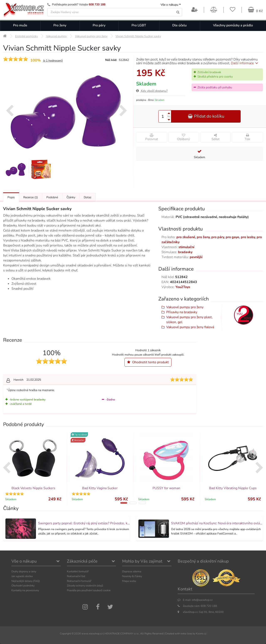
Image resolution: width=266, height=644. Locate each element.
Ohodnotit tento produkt (148, 362)
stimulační (186, 247)
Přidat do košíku (206, 116)
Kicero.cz (201, 634)
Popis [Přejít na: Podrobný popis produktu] (11, 197)
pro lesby (248, 237)
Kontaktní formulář (78, 571)
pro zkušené (186, 237)
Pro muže (20, 25)
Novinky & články (132, 576)
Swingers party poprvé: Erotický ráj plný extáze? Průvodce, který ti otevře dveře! (98, 523)
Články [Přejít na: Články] (71, 197)
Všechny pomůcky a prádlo (233, 25)
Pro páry (99, 25)
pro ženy (203, 237)
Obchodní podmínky (23, 586)
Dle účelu (179, 25)
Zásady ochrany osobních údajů (85, 586)
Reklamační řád (76, 576)
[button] (124, 503)
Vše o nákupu (169, 5)
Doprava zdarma (132, 571)
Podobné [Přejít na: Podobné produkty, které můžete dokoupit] (52, 197)
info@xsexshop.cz (202, 600)
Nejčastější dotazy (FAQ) (26, 581)
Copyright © (67, 634)
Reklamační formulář (79, 581)
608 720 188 (97, 4)
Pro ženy (60, 25)
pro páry (218, 237)
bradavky (185, 252)
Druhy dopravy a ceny (24, 571)
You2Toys (183, 287)
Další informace (245, 63)
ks (169, 116)
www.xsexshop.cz (92, 634)
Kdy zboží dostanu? (152, 91)
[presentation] (10, 111)
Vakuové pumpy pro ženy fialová (190, 327)
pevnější (196, 257)
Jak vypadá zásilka (22, 576)
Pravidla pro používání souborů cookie (89, 590)
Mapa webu (129, 581)
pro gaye (232, 237)
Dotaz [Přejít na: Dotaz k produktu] (87, 197)
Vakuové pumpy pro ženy (185, 307)
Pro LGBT (139, 25)
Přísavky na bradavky (182, 312)
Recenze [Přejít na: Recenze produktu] (31, 197)
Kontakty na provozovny (25, 590)
